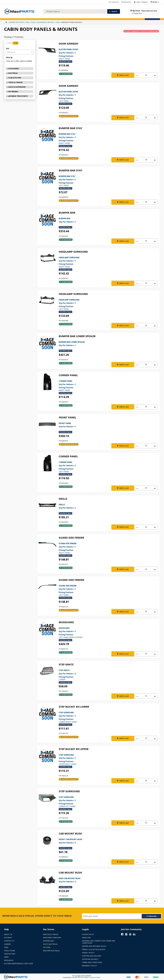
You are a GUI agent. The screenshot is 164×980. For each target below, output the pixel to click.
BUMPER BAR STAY (70, 128)
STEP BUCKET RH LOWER (74, 707)
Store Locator (100, 17)
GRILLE (63, 499)
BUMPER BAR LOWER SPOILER (77, 336)
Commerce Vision (95, 977)
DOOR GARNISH (69, 44)
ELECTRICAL (21, 17)
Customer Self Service (78, 977)
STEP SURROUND (69, 791)
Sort (8, 48)
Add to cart (124, 75)
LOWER (103, 675)
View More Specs (65, 61)
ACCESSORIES (10, 17)
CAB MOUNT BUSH (70, 834)
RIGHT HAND (103, 54)
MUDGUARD (66, 622)
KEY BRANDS (78, 17)
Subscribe (152, 916)
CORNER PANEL (68, 375)
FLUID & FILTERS (34, 17)
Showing (14, 37)
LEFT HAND (103, 96)
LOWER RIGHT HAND (103, 717)
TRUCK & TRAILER (48, 17)
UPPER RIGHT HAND (103, 759)
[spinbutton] (146, 75)
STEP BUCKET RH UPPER (74, 749)
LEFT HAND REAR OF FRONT (103, 633)
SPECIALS (88, 17)
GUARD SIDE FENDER (71, 538)
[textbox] (75, 9)
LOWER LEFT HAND (103, 802)
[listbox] (20, 52)
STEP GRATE (66, 665)
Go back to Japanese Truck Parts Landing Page (141, 31)
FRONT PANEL (67, 418)
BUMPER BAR (67, 213)
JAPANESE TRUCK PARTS (18, 96)
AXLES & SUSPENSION (64, 17)
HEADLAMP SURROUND (73, 252)
